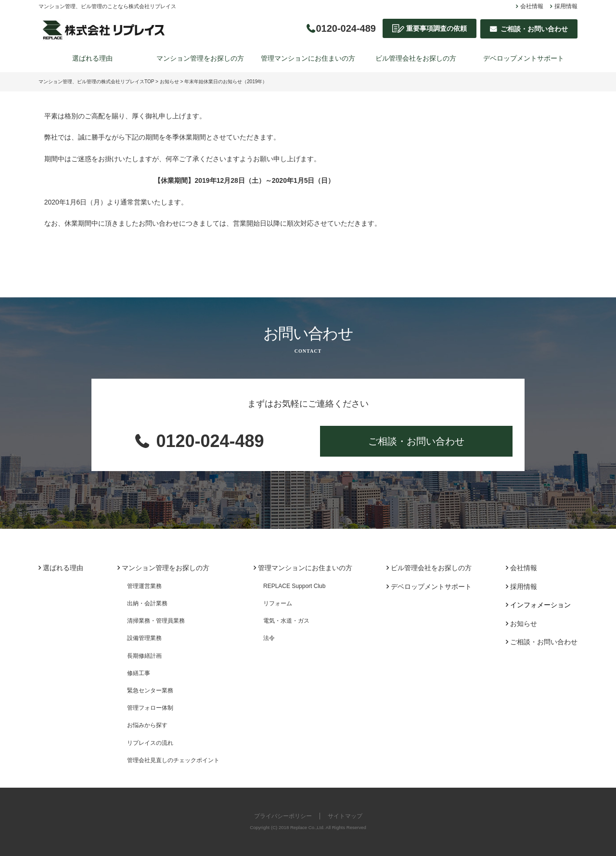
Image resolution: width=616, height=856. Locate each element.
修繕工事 (139, 673)
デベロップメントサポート (524, 58)
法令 (269, 638)
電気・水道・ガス (286, 621)
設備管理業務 (144, 638)
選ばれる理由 (92, 58)
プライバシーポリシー (283, 816)
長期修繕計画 (144, 656)
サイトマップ (345, 816)
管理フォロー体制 (150, 708)
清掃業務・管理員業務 (156, 621)
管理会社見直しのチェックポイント (173, 760)
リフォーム (278, 603)
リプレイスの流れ (150, 743)
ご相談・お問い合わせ (416, 441)
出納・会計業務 (147, 603)
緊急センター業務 (150, 690)
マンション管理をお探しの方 (200, 58)
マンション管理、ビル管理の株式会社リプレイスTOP (96, 82)
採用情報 (566, 6)
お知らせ (169, 82)
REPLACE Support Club (294, 586)
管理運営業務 (144, 586)
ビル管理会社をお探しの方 (416, 58)
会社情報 (532, 6)
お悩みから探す (147, 725)
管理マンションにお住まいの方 (308, 58)
